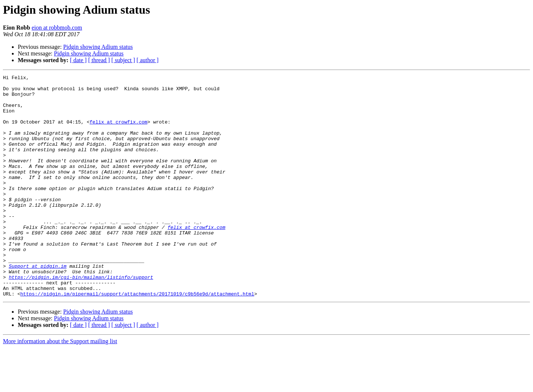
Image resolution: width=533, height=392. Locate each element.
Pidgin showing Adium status (98, 47)
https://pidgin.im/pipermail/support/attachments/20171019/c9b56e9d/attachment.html (137, 338)
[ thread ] (99, 60)
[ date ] (78, 60)
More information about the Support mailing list (60, 386)
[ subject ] (123, 60)
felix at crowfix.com (118, 132)
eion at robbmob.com (57, 28)
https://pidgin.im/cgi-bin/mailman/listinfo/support (81, 318)
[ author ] (148, 60)
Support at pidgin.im (38, 305)
